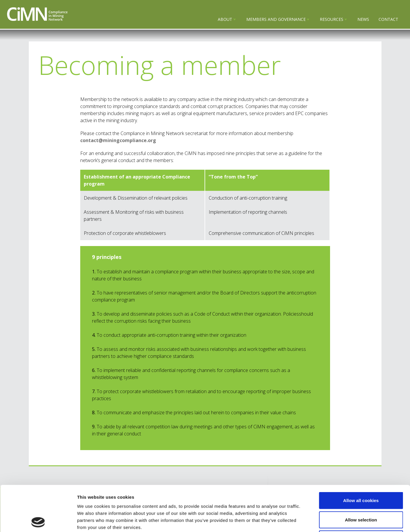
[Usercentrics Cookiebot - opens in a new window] (38, 521)
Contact (388, 19)
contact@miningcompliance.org (118, 140)
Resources (332, 19)
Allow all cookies (361, 455)
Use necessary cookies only (361, 493)
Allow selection (361, 474)
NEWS (363, 19)
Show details (308, 520)
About (225, 19)
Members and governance (276, 19)
